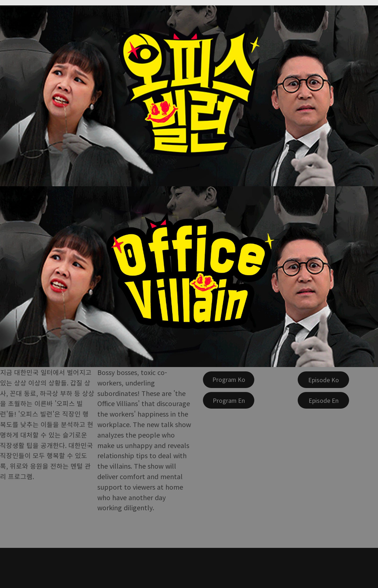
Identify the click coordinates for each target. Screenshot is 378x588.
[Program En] (229, 400)
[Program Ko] (229, 380)
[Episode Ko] (323, 380)
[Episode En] (323, 400)
